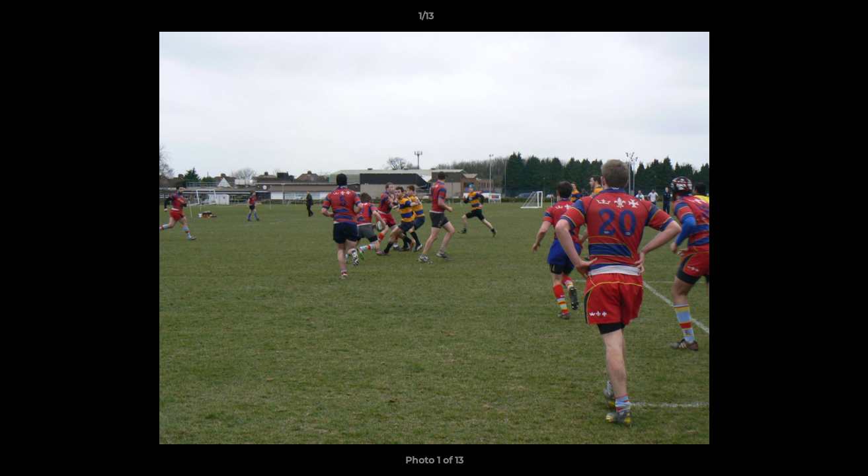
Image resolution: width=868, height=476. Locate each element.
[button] (812, 19)
